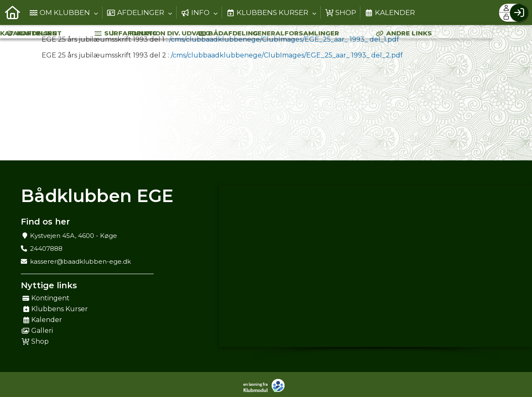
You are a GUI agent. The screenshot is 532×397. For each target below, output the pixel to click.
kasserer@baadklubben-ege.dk (80, 261)
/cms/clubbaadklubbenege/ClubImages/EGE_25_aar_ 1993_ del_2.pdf (287, 55)
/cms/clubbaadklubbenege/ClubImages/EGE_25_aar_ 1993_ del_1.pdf (284, 39)
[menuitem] (12, 12)
